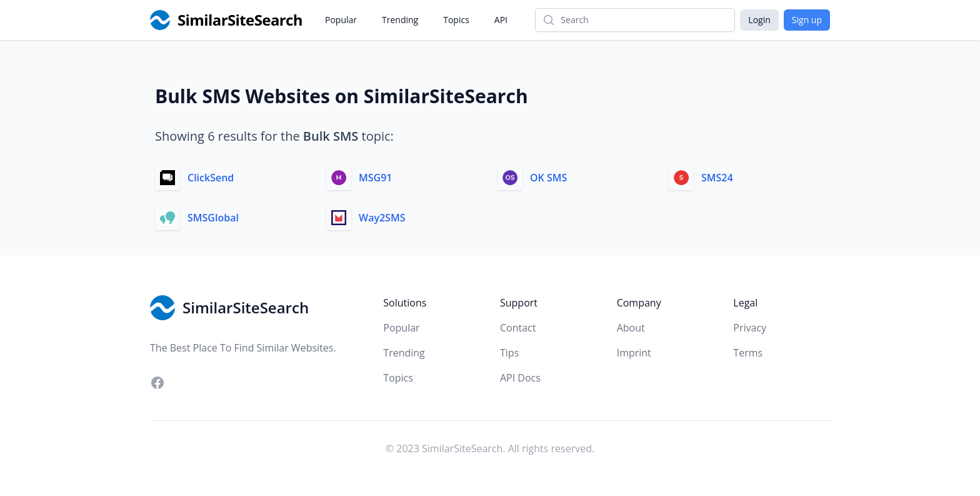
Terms (748, 353)
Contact (518, 328)
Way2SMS (382, 218)
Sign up (807, 20)
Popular (341, 20)
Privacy (750, 328)
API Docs (520, 378)
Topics (456, 20)
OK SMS (548, 178)
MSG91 (375, 178)
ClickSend (211, 178)
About (631, 328)
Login (759, 20)
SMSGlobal (213, 218)
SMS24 (717, 178)
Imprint (634, 353)
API (501, 20)
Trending (400, 20)
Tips (509, 353)
